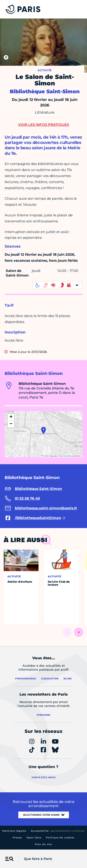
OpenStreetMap (66, 456)
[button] (43, 430)
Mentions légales (14, 831)
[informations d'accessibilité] (57, 285)
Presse (17, 838)
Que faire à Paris (38, 859)
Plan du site (43, 844)
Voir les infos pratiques (43, 125)
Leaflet (45, 456)
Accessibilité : (58, 831)
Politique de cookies (60, 838)
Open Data (34, 838)
